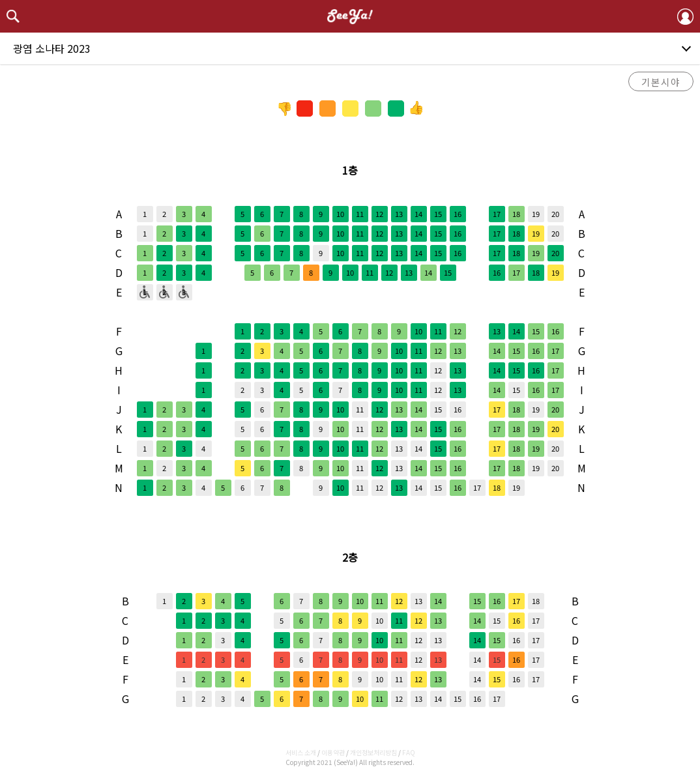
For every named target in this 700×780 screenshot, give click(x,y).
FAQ (409, 752)
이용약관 (333, 752)
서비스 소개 (301, 752)
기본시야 (661, 82)
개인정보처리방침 (373, 752)
